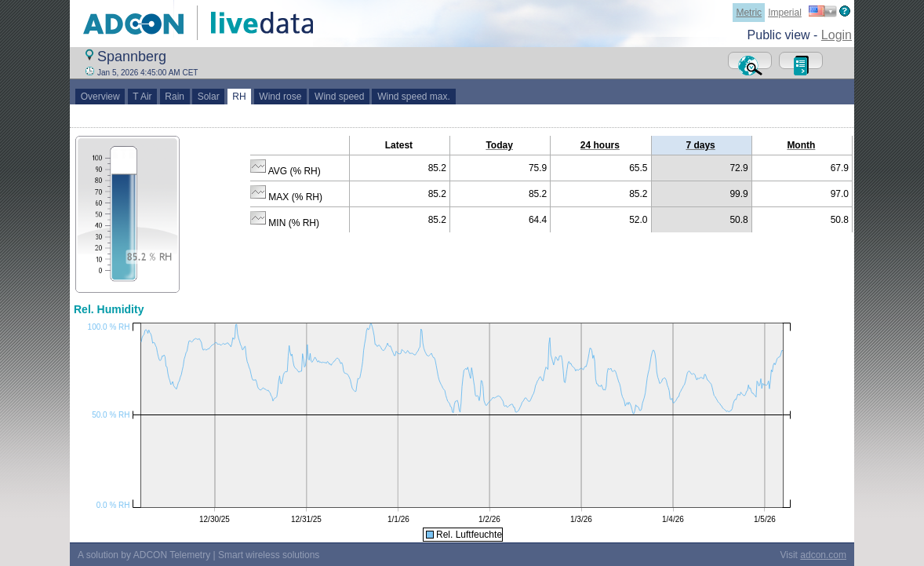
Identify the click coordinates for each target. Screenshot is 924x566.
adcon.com (823, 555)
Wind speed (339, 97)
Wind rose (280, 97)
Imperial (785, 13)
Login (837, 35)
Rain (175, 97)
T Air (143, 97)
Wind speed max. (413, 97)
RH (240, 97)
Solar (208, 97)
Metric (749, 13)
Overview (100, 97)
